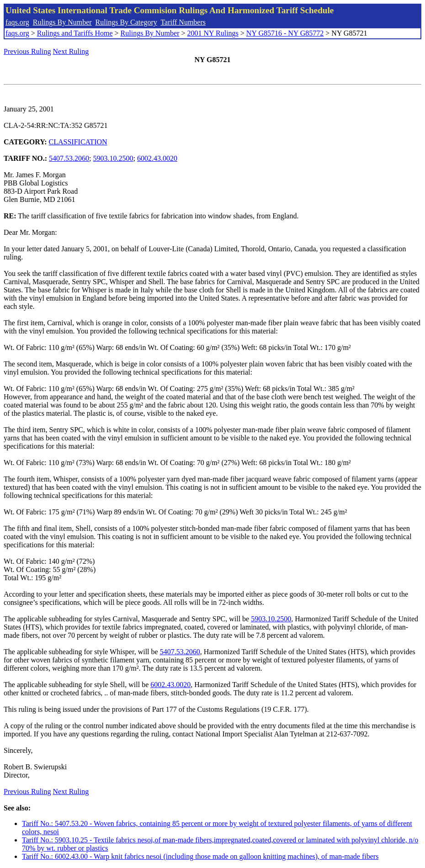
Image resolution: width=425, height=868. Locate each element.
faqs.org (17, 22)
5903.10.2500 (113, 158)
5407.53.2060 (69, 158)
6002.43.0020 (157, 158)
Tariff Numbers (183, 22)
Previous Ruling (27, 51)
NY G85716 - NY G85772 (285, 33)
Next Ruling (71, 51)
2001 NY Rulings (213, 33)
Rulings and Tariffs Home (75, 33)
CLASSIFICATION (78, 142)
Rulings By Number (62, 22)
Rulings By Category (126, 22)
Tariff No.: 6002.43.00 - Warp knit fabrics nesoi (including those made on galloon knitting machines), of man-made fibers (200, 856)
